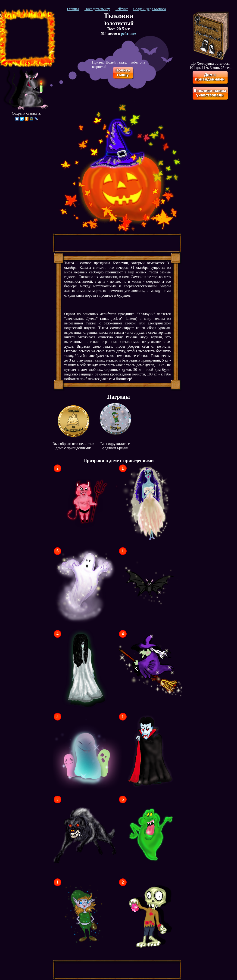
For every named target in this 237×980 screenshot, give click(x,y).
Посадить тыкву (97, 9)
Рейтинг (122, 9)
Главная (73, 9)
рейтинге (128, 34)
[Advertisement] (27, 38)
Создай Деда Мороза (150, 9)
